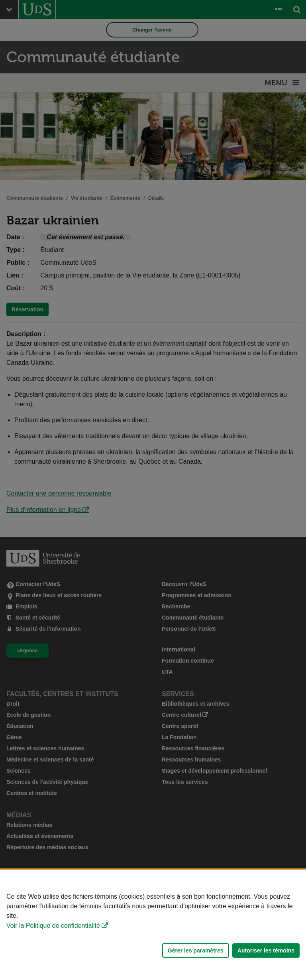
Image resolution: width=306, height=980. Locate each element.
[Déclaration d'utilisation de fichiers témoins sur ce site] (153, 925)
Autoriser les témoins (266, 950)
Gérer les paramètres (196, 950)
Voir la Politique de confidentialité (53, 926)
